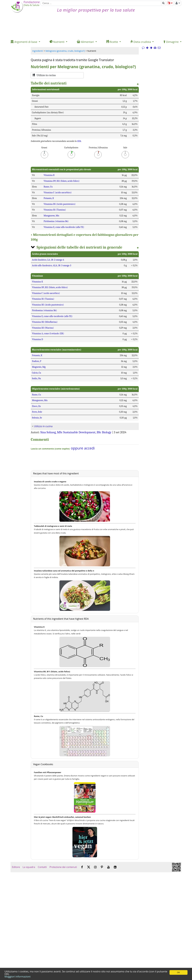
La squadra (29, 867)
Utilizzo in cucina (43, 426)
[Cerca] (101, 3)
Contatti (42, 867)
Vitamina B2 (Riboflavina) (45, 322)
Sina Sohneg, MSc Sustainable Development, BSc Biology (76, 432)
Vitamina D (37, 339)
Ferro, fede (37, 412)
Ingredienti (38, 51)
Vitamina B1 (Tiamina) (55, 210)
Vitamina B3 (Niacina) (43, 328)
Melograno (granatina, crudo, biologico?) (65, 51)
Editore (16, 867)
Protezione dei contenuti (63, 867)
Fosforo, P (37, 361)
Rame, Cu (48, 187)
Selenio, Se (37, 418)
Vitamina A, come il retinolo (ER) (48, 334)
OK (178, 972)
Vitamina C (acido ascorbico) (58, 193)
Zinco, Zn (36, 406)
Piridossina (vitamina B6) (56, 221)
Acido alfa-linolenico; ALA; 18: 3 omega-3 (52, 265)
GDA (79, 141)
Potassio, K (49, 198)
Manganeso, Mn (51, 216)
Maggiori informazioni (17, 976)
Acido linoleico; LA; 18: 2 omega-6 (48, 260)
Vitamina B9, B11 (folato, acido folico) (62, 181)
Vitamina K (49, 175)
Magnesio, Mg (39, 367)
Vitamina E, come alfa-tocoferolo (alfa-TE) (64, 227)
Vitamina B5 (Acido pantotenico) (60, 204)
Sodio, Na (36, 378)
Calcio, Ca (37, 373)
